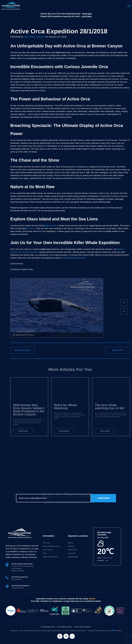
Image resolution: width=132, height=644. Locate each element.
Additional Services (50, 557)
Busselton (72, 553)
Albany (71, 543)
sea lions (31, 228)
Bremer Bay (73, 550)
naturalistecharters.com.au (74, 258)
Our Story (47, 543)
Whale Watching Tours (51, 546)
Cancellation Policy (65, 627)
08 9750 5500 (17, 579)
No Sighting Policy (48, 627)
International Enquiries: (21, 586)
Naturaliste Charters (34, 37)
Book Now (87, 14)
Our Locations (48, 550)
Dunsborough (73, 557)
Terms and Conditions (83, 627)
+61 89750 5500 (18, 588)
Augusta (71, 546)
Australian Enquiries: (20, 577)
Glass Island (51, 226)
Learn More (87, 16)
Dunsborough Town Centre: (22, 564)
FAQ (45, 553)
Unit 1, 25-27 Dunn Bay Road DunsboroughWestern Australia (22, 568)
